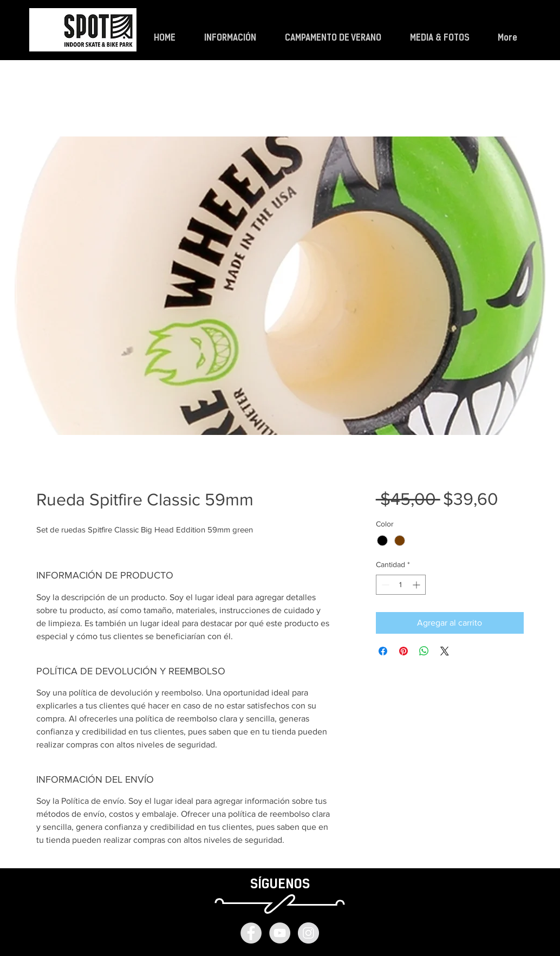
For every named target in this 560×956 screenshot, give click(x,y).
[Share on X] (445, 651)
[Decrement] (384, 585)
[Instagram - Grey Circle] (308, 933)
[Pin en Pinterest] (403, 651)
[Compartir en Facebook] (383, 651)
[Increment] (417, 585)
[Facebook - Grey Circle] (251, 933)
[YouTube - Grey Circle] (280, 933)
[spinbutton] (401, 585)
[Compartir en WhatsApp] (424, 651)
